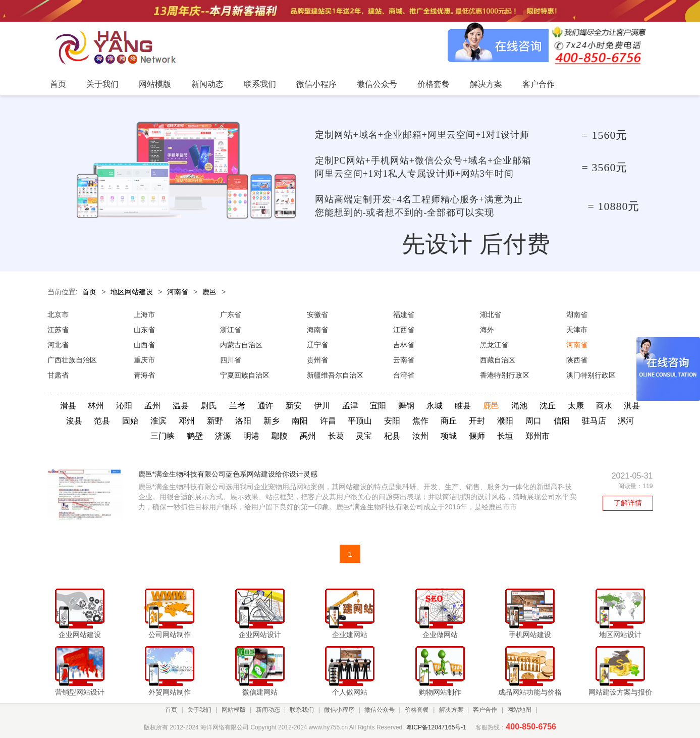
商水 (604, 406)
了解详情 (628, 503)
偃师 (477, 436)
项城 (449, 436)
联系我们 (302, 710)
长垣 (505, 436)
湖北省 (491, 314)
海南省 (317, 330)
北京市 (58, 314)
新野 (215, 421)
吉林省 (404, 345)
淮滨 (158, 421)
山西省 (144, 345)
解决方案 (451, 710)
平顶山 (360, 421)
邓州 (187, 421)
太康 (576, 406)
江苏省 (58, 330)
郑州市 (537, 436)
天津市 (577, 330)
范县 (102, 421)
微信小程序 (339, 710)
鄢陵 (280, 436)
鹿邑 (209, 292)
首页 (89, 292)
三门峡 (163, 436)
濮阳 (505, 421)
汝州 (420, 436)
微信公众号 (380, 710)
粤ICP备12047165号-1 (436, 727)
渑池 (519, 406)
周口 (533, 421)
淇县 (632, 406)
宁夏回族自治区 (245, 375)
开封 (477, 421)
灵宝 (364, 436)
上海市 (144, 314)
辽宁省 (317, 345)
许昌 (328, 421)
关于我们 (199, 710)
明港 (251, 436)
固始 (130, 421)
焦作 (420, 421)
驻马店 (594, 421)
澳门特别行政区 (591, 375)
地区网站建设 (132, 292)
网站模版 (234, 710)
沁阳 (124, 406)
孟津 (350, 406)
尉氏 (209, 406)
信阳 (562, 421)
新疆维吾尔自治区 (335, 375)
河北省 (58, 345)
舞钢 (406, 406)
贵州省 (317, 360)
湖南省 (577, 314)
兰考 (237, 406)
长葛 (336, 436)
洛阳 (243, 421)
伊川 (322, 406)
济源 (223, 436)
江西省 (404, 330)
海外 (487, 330)
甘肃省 (58, 375)
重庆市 (144, 360)
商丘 (449, 421)
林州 (96, 406)
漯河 (626, 421)
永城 (435, 406)
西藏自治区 (498, 360)
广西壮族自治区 (72, 360)
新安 (294, 406)
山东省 (144, 330)
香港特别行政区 (505, 375)
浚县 (74, 421)
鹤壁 (195, 436)
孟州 (152, 406)
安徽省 (317, 314)
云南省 (404, 360)
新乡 (272, 421)
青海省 (144, 375)
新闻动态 (268, 710)
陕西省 (577, 360)
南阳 (300, 421)
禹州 (308, 436)
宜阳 (378, 406)
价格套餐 (417, 710)
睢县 (463, 406)
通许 (265, 406)
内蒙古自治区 (241, 345)
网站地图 (519, 710)
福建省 (404, 314)
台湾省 (404, 375)
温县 (181, 406)
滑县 (68, 406)
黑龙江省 (494, 345)
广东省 (231, 314)
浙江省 (231, 330)
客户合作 (485, 710)
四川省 (231, 360)
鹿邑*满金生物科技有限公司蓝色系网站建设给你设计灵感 (228, 474)
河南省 (178, 292)
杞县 (392, 436)
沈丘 (548, 406)
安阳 (392, 421)
